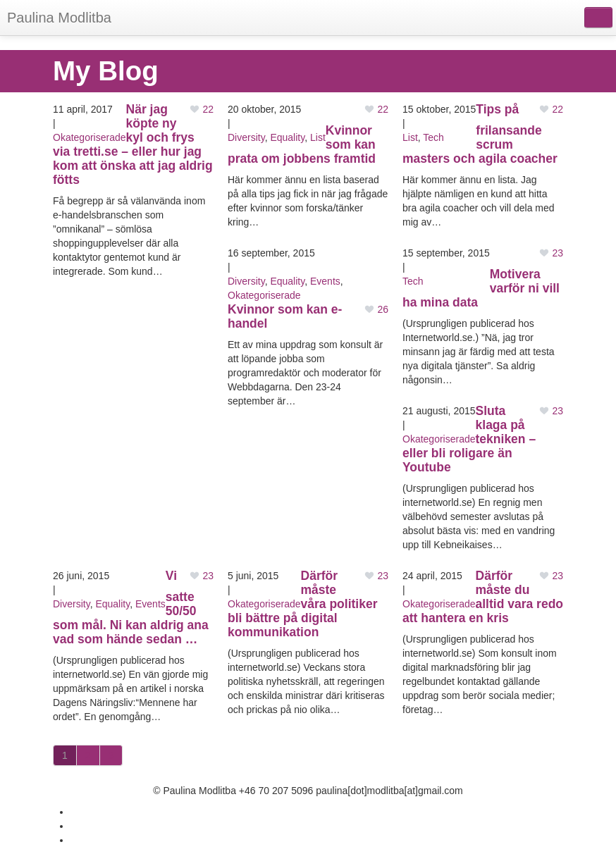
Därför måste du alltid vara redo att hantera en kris (483, 597)
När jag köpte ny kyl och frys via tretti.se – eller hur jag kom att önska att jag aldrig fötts (133, 144)
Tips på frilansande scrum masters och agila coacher (480, 134)
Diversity (246, 137)
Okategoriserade (90, 137)
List (318, 137)
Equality (287, 137)
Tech (433, 137)
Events (325, 281)
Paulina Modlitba (59, 18)
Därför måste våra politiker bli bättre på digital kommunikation (302, 604)
